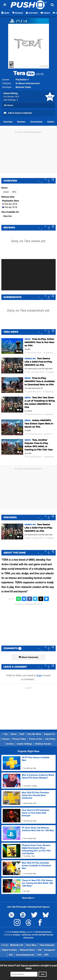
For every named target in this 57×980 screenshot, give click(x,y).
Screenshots (36, 122)
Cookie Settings (24, 744)
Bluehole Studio (23, 87)
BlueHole (47, 434)
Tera (24, 73)
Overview (8, 122)
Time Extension (47, 945)
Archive (10, 744)
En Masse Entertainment (28, 83)
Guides (51, 122)
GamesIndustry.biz (25, 955)
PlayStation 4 (22, 80)
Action (6, 192)
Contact (6, 739)
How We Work (34, 734)
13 (19, 390)
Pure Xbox (31, 945)
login (39, 675)
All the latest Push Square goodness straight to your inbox (29, 967)
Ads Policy (50, 739)
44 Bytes (17, 935)
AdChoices (26, 935)
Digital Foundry (10, 950)
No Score (9, 105)
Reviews (21, 122)
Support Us (50, 734)
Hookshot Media (19, 932)
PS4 (55, 434)
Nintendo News (27, 950)
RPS (47, 955)
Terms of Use (36, 739)
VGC (11, 955)
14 (19, 351)
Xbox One (8, 216)
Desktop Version (43, 744)
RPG (14, 192)
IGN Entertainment (43, 932)
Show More (28, 898)
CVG (39, 955)
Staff (22, 734)
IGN (40, 950)
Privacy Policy (19, 739)
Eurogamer (50, 950)
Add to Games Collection (18, 113)
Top (5, 734)
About (14, 734)
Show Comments (28, 657)
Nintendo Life (17, 945)
